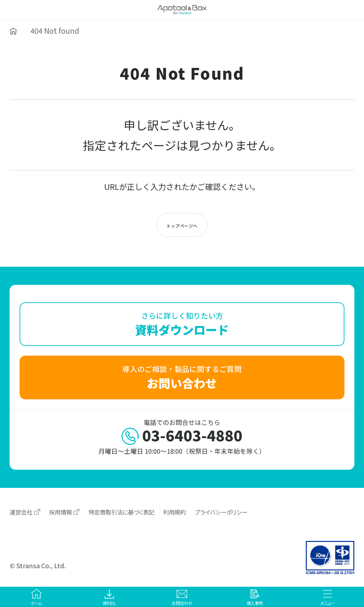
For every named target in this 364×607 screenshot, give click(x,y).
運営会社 (21, 512)
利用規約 (175, 512)
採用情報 (60, 512)
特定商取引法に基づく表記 (121, 512)
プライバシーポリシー (221, 512)
